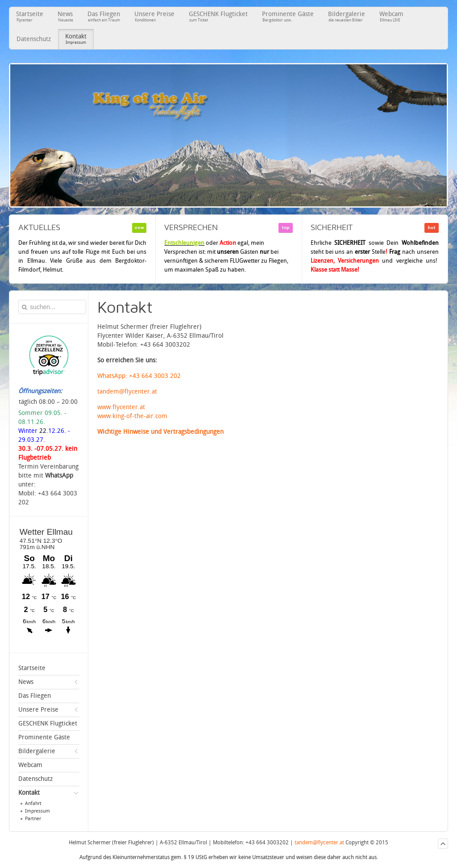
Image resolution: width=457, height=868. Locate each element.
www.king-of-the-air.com (132, 416)
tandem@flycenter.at (127, 392)
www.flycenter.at (121, 407)
